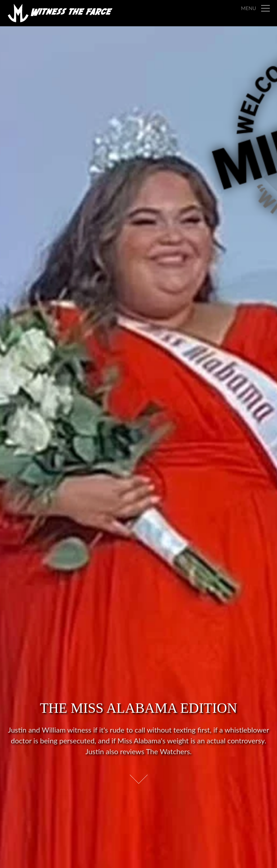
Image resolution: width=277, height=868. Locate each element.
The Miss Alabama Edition (138, 708)
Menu (249, 8)
